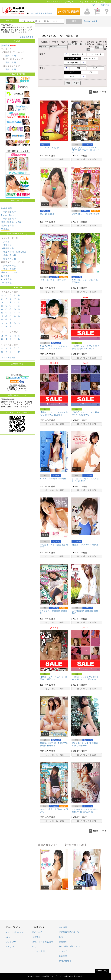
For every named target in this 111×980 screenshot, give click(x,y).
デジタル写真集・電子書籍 (41, 13)
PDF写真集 (7, 279)
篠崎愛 (43, 746)
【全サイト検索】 (91, 21)
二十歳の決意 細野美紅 (83, 611)
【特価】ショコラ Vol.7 (83, 412)
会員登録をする (27, 37)
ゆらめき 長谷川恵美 (51, 545)
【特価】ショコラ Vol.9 (83, 346)
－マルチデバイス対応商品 (14, 252)
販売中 (13, 212)
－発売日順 (7, 245)
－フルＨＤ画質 (9, 269)
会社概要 (63, 927)
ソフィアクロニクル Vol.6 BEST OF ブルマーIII (84, 149)
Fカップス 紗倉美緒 (50, 611)
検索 (74, 21)
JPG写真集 (7, 283)
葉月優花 (58, 415)
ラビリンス (11, 947)
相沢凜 (95, 545)
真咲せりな (84, 415)
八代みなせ (80, 481)
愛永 (52, 214)
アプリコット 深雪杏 (82, 214)
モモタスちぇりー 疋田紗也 (85, 280)
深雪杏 (97, 214)
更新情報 (5, 45)
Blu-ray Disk (8, 215)
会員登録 (36, 937)
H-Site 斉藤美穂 (49, 479)
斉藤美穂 (62, 479)
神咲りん (49, 415)
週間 (7, 56)
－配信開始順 (8, 248)
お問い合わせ (65, 961)
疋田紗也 (76, 282)
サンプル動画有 (9, 358)
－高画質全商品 (9, 266)
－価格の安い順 (9, 255)
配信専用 (5, 276)
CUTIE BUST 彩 (48, 148)
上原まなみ (91, 679)
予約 (5, 212)
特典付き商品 (8, 226)
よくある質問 (38, 951)
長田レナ (51, 679)
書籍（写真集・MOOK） (13, 222)
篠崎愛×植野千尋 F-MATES (54, 743)
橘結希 (80, 349)
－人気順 (5, 242)
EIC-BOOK (11, 942)
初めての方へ (106, 5)
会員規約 (63, 942)
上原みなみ (89, 349)
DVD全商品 (7, 208)
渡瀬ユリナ (80, 679)
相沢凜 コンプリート (82, 545)
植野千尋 (51, 746)
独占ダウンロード (10, 272)
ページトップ (102, 971)
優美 (64, 280)
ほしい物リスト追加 (55, 159)
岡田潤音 (58, 349)
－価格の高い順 (9, 259)
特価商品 (5, 229)
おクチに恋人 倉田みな (52, 809)
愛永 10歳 (45, 214)
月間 (14, 56)
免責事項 (63, 956)
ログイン (95, 5)
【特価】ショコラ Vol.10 (84, 677)
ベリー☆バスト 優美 (51, 280)
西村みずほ (88, 812)
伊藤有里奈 (82, 746)
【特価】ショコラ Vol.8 (51, 412)
